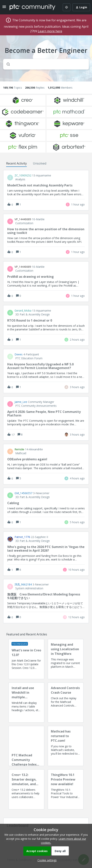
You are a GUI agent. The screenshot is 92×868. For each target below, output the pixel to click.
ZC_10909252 (23, 175)
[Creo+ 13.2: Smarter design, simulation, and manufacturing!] (26, 789)
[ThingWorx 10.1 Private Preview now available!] (66, 789)
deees (19, 354)
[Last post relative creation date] (78, 204)
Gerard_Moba (23, 311)
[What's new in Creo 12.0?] (26, 659)
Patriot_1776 (22, 537)
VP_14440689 (23, 219)
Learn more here (50, 31)
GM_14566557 (23, 493)
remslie (19, 449)
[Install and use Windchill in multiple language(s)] (26, 703)
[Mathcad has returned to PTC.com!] (66, 746)
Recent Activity (16, 163)
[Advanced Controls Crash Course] (66, 703)
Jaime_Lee (21, 402)
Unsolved (40, 163)
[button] (46, 860)
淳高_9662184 (23, 584)
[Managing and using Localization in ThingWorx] (66, 659)
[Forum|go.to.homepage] (32, 7)
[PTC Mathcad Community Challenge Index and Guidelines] (26, 746)
